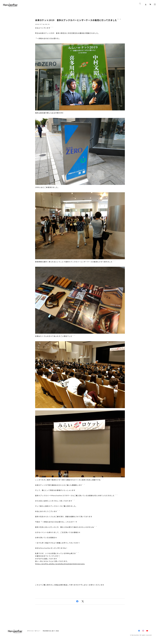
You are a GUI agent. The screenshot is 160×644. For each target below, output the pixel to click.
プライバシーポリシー (34, 631)
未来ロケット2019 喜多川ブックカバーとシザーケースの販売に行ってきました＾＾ (78, 20)
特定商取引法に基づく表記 (51, 631)
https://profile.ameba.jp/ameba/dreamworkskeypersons (60, 564)
